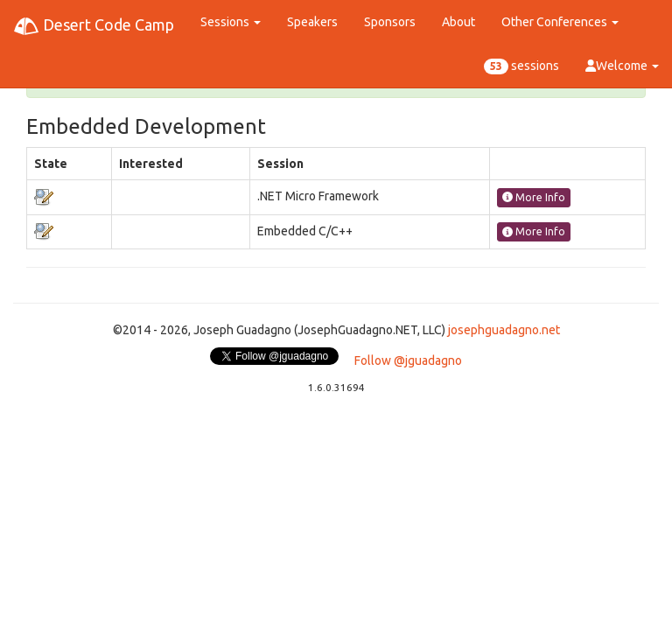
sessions (521, 66)
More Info (534, 197)
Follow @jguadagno (408, 360)
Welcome (622, 66)
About (458, 22)
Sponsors (390, 22)
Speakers (312, 22)
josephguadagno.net (504, 330)
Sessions (231, 22)
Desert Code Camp (94, 26)
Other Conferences (560, 22)
